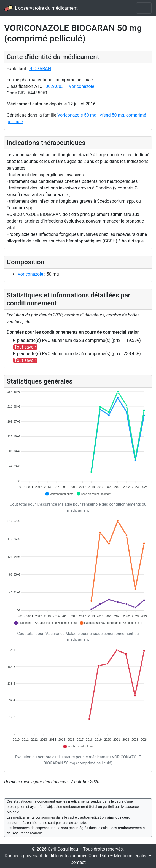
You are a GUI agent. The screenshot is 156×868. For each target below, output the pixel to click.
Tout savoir (25, 347)
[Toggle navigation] (144, 8)
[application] (78, 443)
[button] (59, 494)
